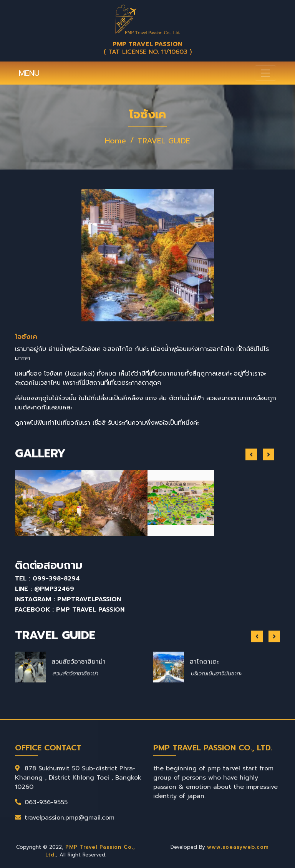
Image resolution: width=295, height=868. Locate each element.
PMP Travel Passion (90, 610)
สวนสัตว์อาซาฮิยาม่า (79, 693)
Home (115, 141)
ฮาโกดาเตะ (204, 693)
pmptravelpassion (89, 599)
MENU (29, 73)
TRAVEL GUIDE (164, 141)
